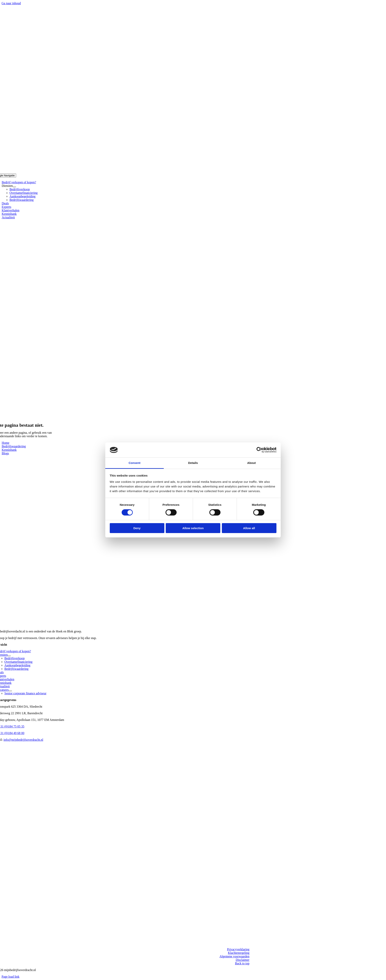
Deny (137, 528)
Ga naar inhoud (11, 3)
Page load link (11, 977)
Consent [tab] (135, 463)
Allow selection (193, 528)
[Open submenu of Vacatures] (10, 691)
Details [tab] (193, 463)
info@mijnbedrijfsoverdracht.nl (23, 740)
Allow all (249, 528)
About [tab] (251, 463)
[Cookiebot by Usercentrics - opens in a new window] (259, 450)
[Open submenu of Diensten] (14, 187)
